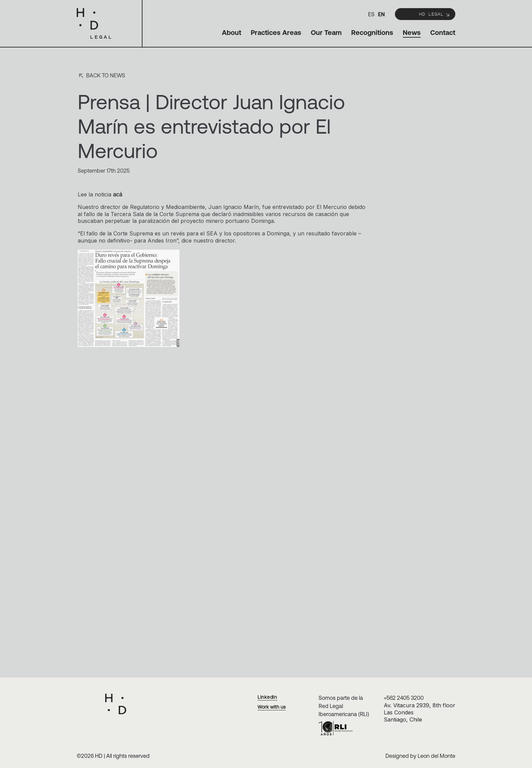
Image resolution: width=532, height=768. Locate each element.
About (232, 32)
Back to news (101, 76)
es (371, 14)
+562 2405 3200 (404, 698)
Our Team (326, 32)
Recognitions (372, 32)
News (412, 32)
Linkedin (267, 697)
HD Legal (435, 14)
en (381, 14)
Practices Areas (276, 32)
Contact (443, 32)
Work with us (272, 707)
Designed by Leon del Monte (420, 756)
